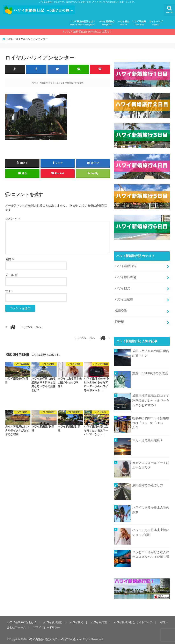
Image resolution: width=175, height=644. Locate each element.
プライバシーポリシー (46, 626)
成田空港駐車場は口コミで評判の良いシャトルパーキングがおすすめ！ (151, 399)
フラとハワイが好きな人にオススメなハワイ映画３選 (151, 553)
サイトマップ (156, 23)
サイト (9, 291)
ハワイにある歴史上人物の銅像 (151, 508)
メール (11, 275)
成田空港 (121, 309)
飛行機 (119, 320)
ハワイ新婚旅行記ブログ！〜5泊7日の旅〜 (53, 638)
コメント (13, 218)
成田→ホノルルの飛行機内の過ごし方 (151, 352)
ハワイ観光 (123, 23)
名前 (10, 259)
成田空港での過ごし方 (148, 484)
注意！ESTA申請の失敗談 (150, 372)
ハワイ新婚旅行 (107, 23)
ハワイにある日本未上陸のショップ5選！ (151, 531)
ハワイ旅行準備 (126, 277)
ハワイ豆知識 (139, 23)
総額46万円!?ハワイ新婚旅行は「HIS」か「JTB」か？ (151, 421)
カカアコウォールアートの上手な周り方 (151, 463)
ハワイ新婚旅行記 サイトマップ (132, 621)
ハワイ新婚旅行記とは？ (83, 23)
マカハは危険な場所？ (148, 439)
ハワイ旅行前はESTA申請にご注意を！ (89, 32)
